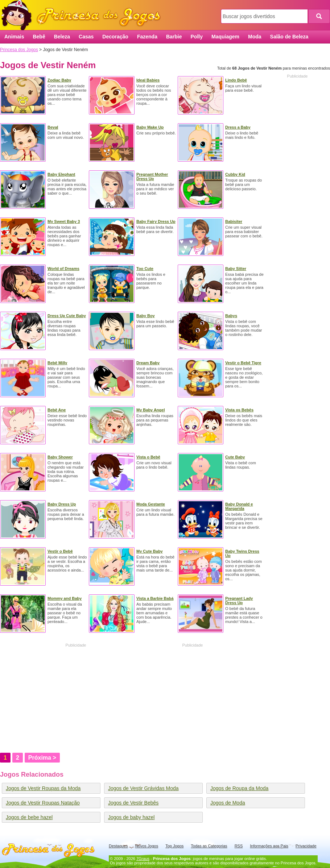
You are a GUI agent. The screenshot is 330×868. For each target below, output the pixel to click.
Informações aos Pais (269, 846)
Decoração (115, 37)
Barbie (174, 37)
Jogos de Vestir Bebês (133, 803)
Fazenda (147, 37)
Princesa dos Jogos (83, 15)
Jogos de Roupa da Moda (239, 788)
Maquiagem (225, 37)
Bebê (39, 37)
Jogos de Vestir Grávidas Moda (143, 788)
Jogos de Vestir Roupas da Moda (43, 788)
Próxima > (42, 758)
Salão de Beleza (289, 37)
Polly (197, 37)
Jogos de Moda (228, 803)
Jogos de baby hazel (131, 817)
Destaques (118, 846)
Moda (255, 37)
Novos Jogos (147, 846)
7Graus (143, 859)
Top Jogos (174, 846)
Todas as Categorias (209, 846)
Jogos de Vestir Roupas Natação (43, 803)
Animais (14, 37)
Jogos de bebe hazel (29, 817)
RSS (239, 846)
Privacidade (306, 846)
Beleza (62, 37)
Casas (86, 37)
